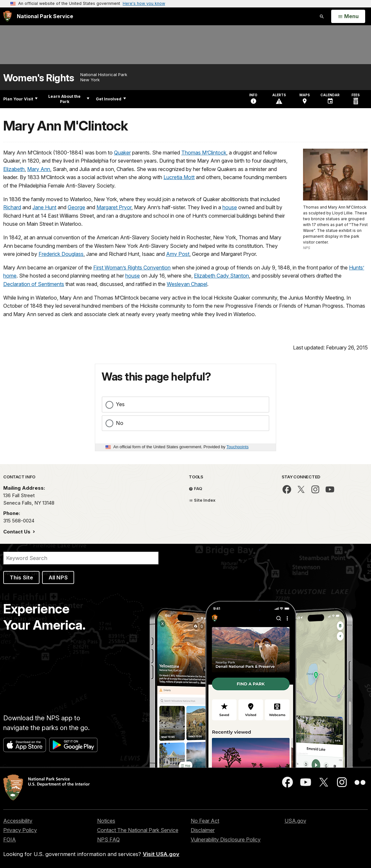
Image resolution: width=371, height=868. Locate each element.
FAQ (196, 488)
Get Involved (111, 99)
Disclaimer (203, 830)
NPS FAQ (108, 839)
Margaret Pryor (114, 207)
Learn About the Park (69, 99)
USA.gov (295, 821)
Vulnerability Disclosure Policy (226, 839)
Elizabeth (14, 169)
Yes (120, 404)
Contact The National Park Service (138, 830)
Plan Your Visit (20, 99)
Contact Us (17, 532)
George (76, 207)
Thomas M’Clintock (204, 153)
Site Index (202, 500)
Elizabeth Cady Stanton (221, 276)
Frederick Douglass (61, 254)
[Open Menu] (348, 17)
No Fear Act (205, 821)
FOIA (10, 839)
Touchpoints (238, 447)
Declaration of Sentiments (34, 284)
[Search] (81, 558)
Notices (106, 821)
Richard (12, 207)
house (230, 207)
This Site (21, 577)
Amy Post (178, 254)
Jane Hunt (44, 207)
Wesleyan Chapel (187, 284)
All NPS (58, 577)
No (120, 423)
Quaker (122, 153)
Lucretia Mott (179, 177)
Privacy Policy (20, 830)
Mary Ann (39, 169)
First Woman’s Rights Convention (132, 268)
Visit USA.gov (161, 854)
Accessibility (18, 821)
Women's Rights (39, 78)
